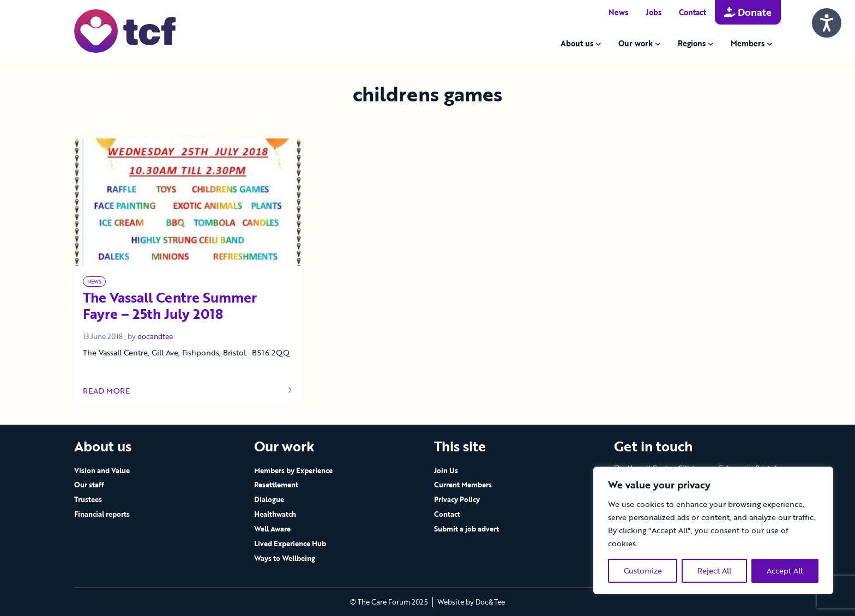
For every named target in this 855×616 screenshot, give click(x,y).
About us (577, 43)
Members (748, 43)
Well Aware (272, 529)
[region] (713, 530)
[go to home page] (125, 30)
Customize (643, 570)
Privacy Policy (457, 499)
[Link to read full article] (188, 202)
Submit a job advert (466, 529)
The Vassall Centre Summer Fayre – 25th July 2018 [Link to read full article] (170, 306)
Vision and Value (102, 470)
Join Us (446, 470)
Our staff (89, 485)
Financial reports (102, 514)
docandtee (155, 336)
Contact (693, 12)
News (618, 12)
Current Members (463, 485)
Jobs (654, 12)
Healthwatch (275, 514)
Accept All (785, 570)
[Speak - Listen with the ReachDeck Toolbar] (827, 23)
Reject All (714, 570)
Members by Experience (293, 470)
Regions (692, 43)
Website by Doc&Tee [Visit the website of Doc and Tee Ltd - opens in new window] (471, 602)
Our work (636, 43)
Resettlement (276, 485)
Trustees (88, 499)
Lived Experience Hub (290, 543)
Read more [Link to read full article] (188, 391)
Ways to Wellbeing (285, 558)
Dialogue (269, 499)
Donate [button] (748, 12)
